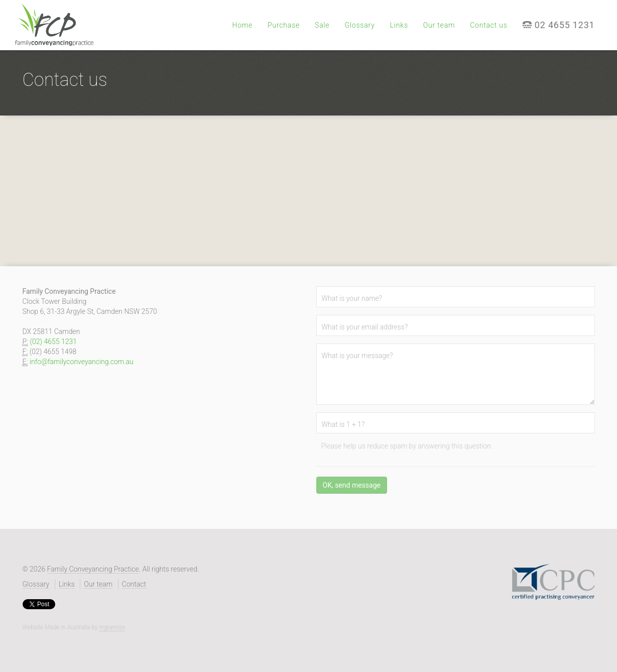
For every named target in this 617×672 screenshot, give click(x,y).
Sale (322, 25)
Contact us (489, 25)
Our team (439, 25)
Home (242, 25)
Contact (134, 584)
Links (399, 25)
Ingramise (112, 627)
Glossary (359, 25)
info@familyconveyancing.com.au (82, 362)
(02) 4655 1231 (53, 342)
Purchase (284, 25)
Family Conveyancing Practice (93, 569)
